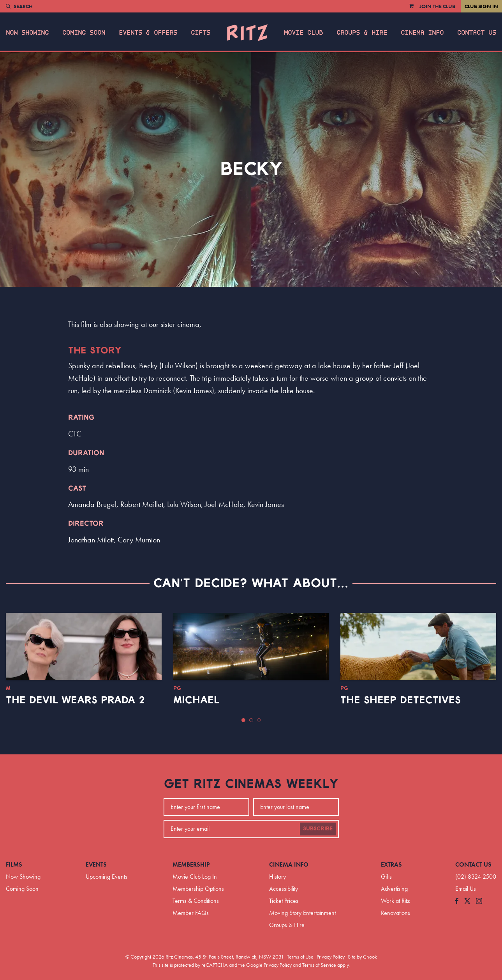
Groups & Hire (362, 33)
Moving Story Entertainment (302, 913)
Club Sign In (481, 6)
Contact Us (477, 33)
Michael (196, 700)
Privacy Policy (331, 957)
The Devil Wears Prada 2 (75, 700)
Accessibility (284, 889)
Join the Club (437, 6)
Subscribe (318, 829)
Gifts (201, 33)
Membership (191, 864)
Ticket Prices (284, 901)
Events (96, 864)
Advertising (394, 889)
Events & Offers (148, 33)
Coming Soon (84, 33)
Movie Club (303, 33)
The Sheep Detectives (401, 700)
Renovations (395, 913)
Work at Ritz (395, 901)
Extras (391, 864)
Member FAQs (191, 913)
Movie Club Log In (195, 877)
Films (14, 864)
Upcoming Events (107, 877)
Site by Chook (362, 957)
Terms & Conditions (196, 901)
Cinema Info (422, 33)
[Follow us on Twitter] (467, 901)
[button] (243, 720)
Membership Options (198, 889)
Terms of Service (319, 965)
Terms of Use (300, 957)
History (277, 877)
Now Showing (27, 33)
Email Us (466, 889)
